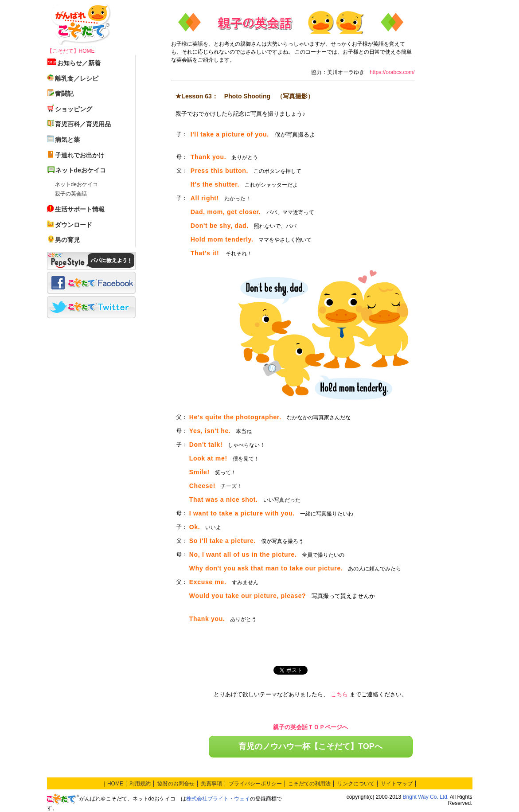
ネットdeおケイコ (76, 184)
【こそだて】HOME (71, 51)
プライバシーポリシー (255, 784)
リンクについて (356, 784)
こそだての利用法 (309, 784)
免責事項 (211, 784)
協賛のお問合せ (176, 784)
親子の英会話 (71, 194)
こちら (339, 694)
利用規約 (140, 784)
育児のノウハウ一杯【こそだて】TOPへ (310, 746)
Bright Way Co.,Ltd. (426, 797)
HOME (115, 784)
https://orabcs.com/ (392, 72)
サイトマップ (397, 784)
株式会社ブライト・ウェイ (218, 799)
